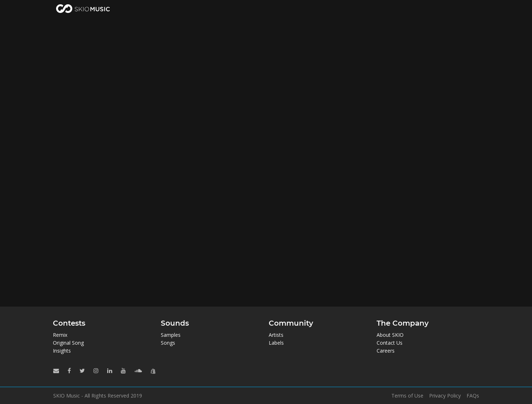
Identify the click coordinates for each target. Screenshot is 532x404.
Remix (60, 335)
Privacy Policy (445, 396)
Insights (62, 351)
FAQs (473, 396)
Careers (386, 351)
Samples (171, 335)
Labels (276, 343)
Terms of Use (407, 396)
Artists (276, 335)
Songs (168, 343)
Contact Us (390, 343)
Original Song (68, 343)
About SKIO (390, 335)
